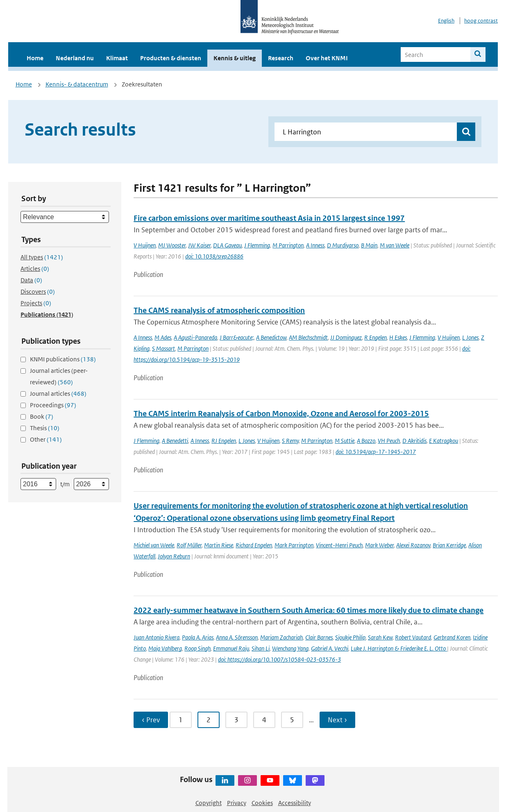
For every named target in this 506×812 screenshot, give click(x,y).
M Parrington (288, 245)
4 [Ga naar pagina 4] (264, 720)
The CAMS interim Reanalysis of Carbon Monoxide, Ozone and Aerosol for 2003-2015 (281, 414)
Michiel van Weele (154, 545)
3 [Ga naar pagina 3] (236, 720)
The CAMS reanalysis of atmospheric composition (219, 310)
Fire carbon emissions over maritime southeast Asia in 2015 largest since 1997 (269, 218)
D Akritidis (414, 441)
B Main (369, 245)
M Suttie (345, 441)
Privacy (237, 803)
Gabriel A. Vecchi (330, 648)
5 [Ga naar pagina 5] (292, 720)
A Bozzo (366, 441)
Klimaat (117, 58)
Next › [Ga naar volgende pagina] (337, 720)
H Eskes (398, 337)
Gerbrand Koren (452, 637)
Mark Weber (379, 545)
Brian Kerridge (449, 545)
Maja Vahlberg (165, 648)
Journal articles (58, 394)
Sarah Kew (380, 637)
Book (42, 416)
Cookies (262, 803)
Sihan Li (261, 648)
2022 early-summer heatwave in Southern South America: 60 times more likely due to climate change (309, 610)
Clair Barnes (319, 637)
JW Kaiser (199, 245)
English (446, 21)
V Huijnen (145, 245)
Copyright (209, 803)
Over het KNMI (327, 58)
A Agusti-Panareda (195, 337)
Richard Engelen (254, 545)
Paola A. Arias (198, 637)
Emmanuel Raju (231, 648)
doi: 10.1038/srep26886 (214, 256)
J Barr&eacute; (237, 337)
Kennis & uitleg (235, 58)
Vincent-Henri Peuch (339, 545)
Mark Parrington (294, 545)
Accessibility (295, 803)
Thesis (45, 428)
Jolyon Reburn (174, 556)
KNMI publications (63, 359)
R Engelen (376, 337)
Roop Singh (197, 648)
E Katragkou (444, 441)
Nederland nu (75, 58)
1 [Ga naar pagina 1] (181, 720)
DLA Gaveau (227, 245)
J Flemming (257, 245)
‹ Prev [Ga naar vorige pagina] (151, 720)
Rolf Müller (189, 545)
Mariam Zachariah (281, 637)
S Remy (290, 441)
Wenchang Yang (290, 648)
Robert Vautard (413, 637)
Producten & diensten (171, 58)
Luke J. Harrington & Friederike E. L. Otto (399, 648)
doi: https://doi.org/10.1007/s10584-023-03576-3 (279, 659)
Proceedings (53, 405)
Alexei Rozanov (413, 545)
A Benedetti (175, 441)
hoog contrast (481, 21)
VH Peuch (389, 441)
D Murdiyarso (343, 245)
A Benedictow (271, 337)
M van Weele (395, 245)
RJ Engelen (224, 441)
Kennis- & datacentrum (77, 84)
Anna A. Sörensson (237, 637)
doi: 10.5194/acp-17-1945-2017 (376, 452)
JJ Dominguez (346, 337)
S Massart (163, 348)
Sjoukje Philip (350, 637)
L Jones (470, 337)
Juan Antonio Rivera (157, 637)
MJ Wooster (172, 245)
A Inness (315, 245)
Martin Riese (219, 545)
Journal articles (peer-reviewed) (59, 376)
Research (281, 58)
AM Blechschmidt (308, 337)
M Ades (163, 337)
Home (35, 58)
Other (46, 439)
